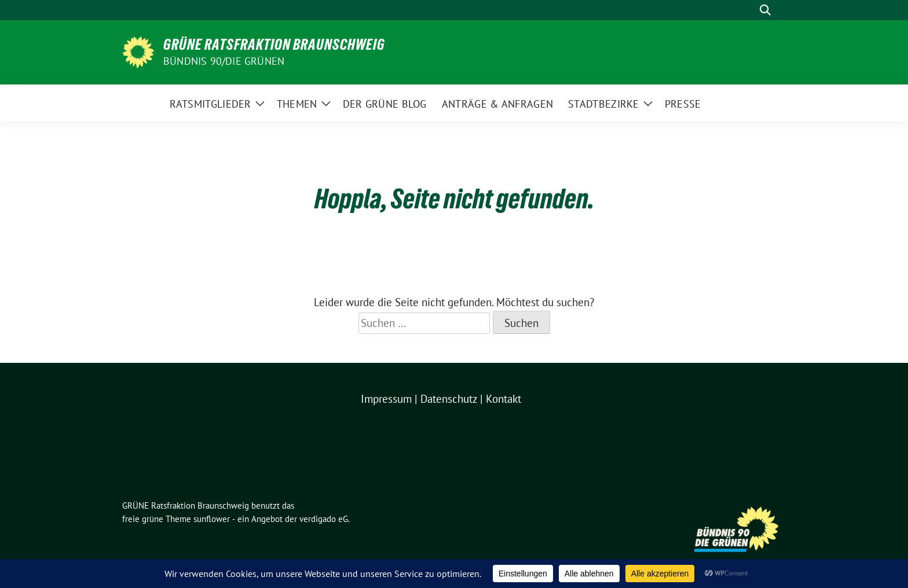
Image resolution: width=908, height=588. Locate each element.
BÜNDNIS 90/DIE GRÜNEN (224, 61)
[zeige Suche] (765, 10)
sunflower (212, 519)
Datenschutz (449, 399)
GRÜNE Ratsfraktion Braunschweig (274, 45)
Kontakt (504, 399)
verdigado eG (324, 519)
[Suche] (749, 10)
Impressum (386, 399)
